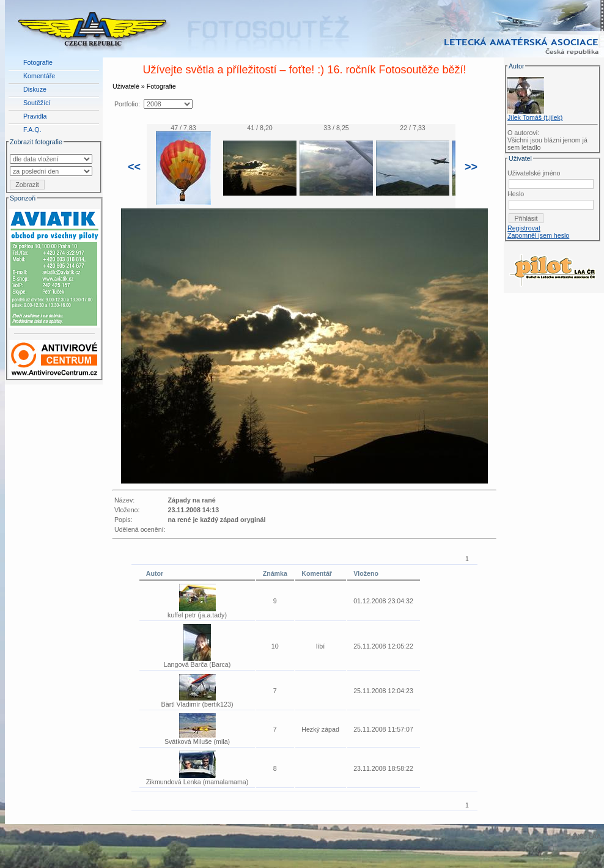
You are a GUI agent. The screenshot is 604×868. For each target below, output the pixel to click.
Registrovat (524, 228)
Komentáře (39, 76)
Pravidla (35, 116)
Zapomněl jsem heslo (538, 235)
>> (471, 167)
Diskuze (35, 89)
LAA (595, 836)
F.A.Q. (32, 130)
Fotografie (38, 62)
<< (134, 167)
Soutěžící (37, 103)
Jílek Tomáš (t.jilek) (535, 117)
